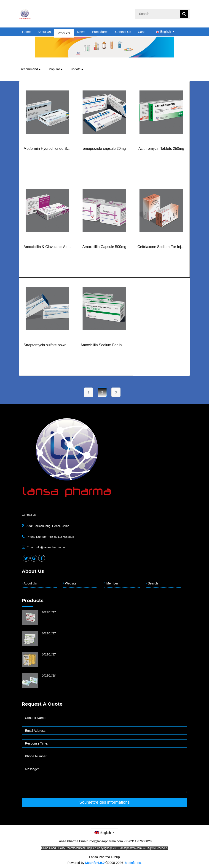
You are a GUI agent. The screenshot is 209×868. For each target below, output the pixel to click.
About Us (44, 32)
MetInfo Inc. (133, 863)
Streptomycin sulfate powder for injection (47, 353)
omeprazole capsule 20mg (104, 157)
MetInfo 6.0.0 (95, 863)
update (77, 69)
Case (142, 32)
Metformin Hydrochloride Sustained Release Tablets (47, 157)
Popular (56, 69)
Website (71, 583)
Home (26, 32)
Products (64, 32)
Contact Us (123, 32)
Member (112, 583)
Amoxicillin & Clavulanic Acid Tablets (47, 255)
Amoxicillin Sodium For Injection (104, 353)
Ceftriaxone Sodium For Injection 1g (161, 255)
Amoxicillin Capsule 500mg (104, 255)
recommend (31, 69)
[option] (104, 47)
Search (153, 583)
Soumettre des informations (104, 802)
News (81, 32)
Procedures (100, 32)
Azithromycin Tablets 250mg (161, 157)
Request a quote (42, 704)
